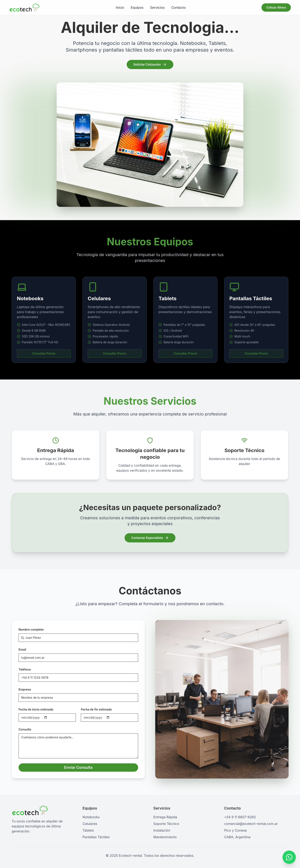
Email (22, 649)
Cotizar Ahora (276, 7)
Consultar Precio (44, 353)
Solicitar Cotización (150, 64)
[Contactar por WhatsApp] (289, 857)
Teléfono (24, 669)
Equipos (137, 7)
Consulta (24, 729)
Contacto (178, 7)
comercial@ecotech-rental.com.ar (251, 824)
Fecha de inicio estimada (35, 709)
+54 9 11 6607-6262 (240, 817)
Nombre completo (31, 629)
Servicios (157, 7)
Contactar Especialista (150, 538)
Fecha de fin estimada (96, 709)
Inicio (120, 7)
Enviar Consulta (78, 767)
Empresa (24, 689)
